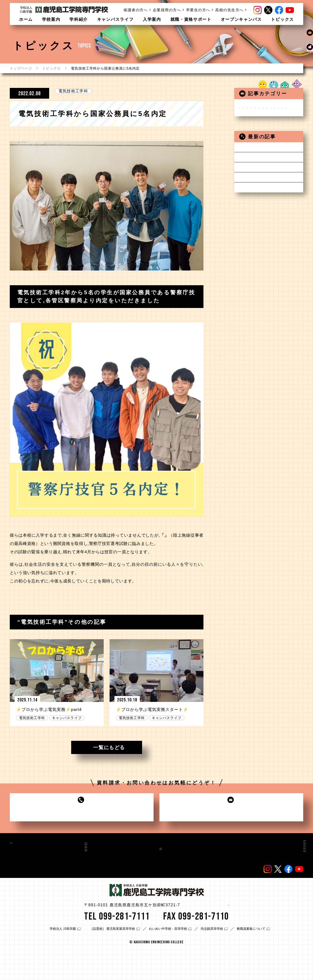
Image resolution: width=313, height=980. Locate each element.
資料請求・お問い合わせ (215, 854)
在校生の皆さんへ (259, 170)
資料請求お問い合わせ (308, 46)
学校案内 (51, 19)
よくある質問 (277, 870)
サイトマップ (277, 883)
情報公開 (273, 876)
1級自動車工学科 (258, 131)
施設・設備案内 (27, 851)
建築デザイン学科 (259, 139)
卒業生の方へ (198, 10)
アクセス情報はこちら (206, 937)
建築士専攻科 (255, 147)
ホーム (26, 19)
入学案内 (152, 19)
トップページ (21, 68)
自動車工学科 (255, 123)
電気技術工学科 (73, 91)
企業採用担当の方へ (282, 850)
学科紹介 (79, 19)
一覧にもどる (109, 747)
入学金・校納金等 (133, 862)
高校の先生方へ (229, 10)
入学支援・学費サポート (138, 869)
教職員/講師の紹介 (210, 887)
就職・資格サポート (191, 19)
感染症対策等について (263, 202)
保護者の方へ (136, 10)
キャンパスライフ (115, 19)
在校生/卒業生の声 (210, 876)
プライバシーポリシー (284, 890)
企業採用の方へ (167, 10)
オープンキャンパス (241, 19)
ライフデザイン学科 (261, 155)
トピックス (282, 19)
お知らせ (251, 108)
